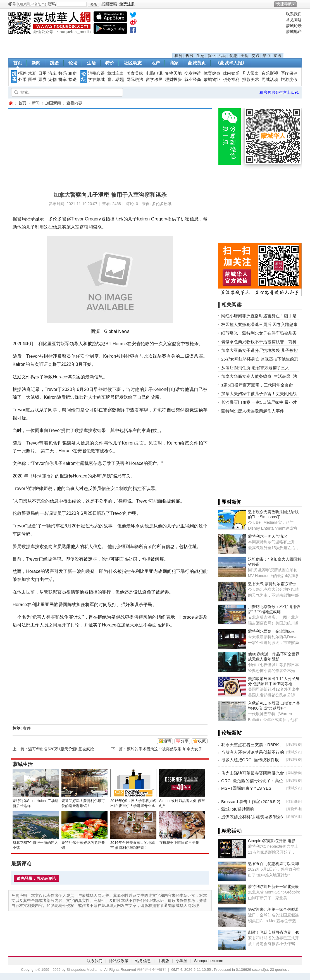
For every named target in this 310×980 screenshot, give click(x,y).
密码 (52, 4)
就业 (211, 56)
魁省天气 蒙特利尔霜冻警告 (272, 584)
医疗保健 (289, 73)
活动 (222, 56)
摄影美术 (251, 80)
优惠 (233, 56)
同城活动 (270, 80)
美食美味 (135, 73)
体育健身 (212, 73)
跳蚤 (54, 63)
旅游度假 (289, 80)
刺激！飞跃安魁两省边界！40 (274, 932)
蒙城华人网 (11, 103)
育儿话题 (116, 80)
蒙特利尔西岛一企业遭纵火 (271, 631)
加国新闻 (53, 103)
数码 (63, 73)
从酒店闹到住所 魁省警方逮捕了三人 (255, 368)
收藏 (202, 741)
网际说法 (135, 80)
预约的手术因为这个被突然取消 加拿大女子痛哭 (168, 749)
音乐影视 (270, 73)
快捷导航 (284, 4)
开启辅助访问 (300, 4)
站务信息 (143, 961)
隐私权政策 (119, 961)
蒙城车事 (116, 73)
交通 (256, 56)
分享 (185, 741)
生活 (91, 63)
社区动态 (133, 63)
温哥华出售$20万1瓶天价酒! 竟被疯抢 (61, 749)
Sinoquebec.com (209, 961)
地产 (156, 63)
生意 (201, 56)
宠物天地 (173, 73)
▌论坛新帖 (230, 733)
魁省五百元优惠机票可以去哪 (273, 864)
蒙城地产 (294, 32)
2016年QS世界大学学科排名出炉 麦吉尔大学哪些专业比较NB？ (133, 806)
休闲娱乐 (231, 73)
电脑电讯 (154, 73)
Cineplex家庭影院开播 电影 (272, 841)
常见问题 (294, 20)
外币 (22, 80)
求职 (32, 73)
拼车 (63, 80)
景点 (266, 56)
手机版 (163, 961)
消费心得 (96, 73)
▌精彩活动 (230, 831)
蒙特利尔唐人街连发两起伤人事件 (253, 411)
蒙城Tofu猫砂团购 (238, 809)
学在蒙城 (96, 80)
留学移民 (154, 80)
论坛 (73, 63)
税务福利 (231, 80)
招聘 (22, 73)
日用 (42, 73)
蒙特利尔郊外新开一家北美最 (273, 887)
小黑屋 (182, 961)
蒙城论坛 (294, 26)
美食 (244, 56)
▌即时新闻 (230, 502)
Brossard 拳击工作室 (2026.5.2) (251, 802)
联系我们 (294, 14)
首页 (18, 63)
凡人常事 (251, 73)
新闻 (36, 63)
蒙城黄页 (197, 63)
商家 (174, 63)
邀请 (167, 741)
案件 (27, 728)
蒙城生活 (23, 764)
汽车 (53, 73)
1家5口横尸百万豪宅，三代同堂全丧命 (257, 385)
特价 (110, 63)
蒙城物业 (212, 80)
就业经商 (193, 80)
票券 (42, 80)
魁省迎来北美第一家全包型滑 (273, 909)
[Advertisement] (228, 32)
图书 (32, 80)
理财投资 (173, 80)
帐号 (12, 4)
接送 (277, 56)
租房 (178, 56)
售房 (189, 56)
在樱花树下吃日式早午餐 (179, 843)
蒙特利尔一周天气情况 (268, 536)
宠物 (53, 80)
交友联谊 (193, 73)
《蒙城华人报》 (231, 63)
